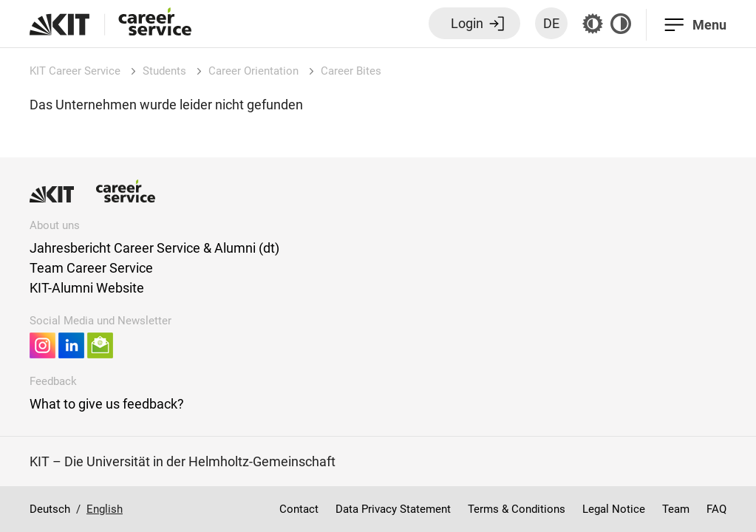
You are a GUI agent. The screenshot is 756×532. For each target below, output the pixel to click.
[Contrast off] (621, 24)
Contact (299, 509)
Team (676, 509)
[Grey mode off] (593, 24)
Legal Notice (614, 509)
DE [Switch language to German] (551, 23)
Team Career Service (91, 268)
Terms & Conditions (517, 509)
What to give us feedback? (107, 404)
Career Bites (351, 71)
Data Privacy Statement (393, 509)
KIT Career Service (75, 71)
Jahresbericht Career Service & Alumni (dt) (154, 248)
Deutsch (50, 509)
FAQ (716, 509)
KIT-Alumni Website (87, 288)
